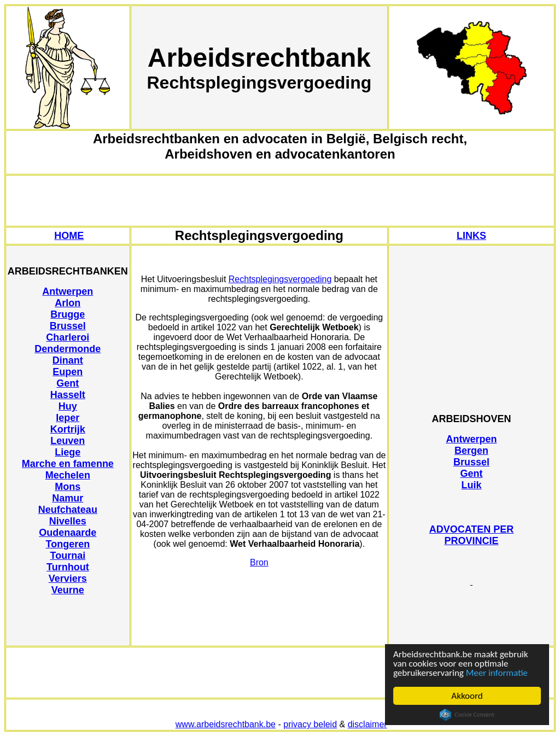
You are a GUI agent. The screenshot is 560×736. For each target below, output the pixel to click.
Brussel (68, 326)
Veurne (68, 590)
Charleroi (68, 337)
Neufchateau (68, 510)
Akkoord (467, 696)
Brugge (68, 314)
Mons (68, 487)
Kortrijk (68, 429)
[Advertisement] (280, 201)
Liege (68, 452)
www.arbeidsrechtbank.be (226, 724)
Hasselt (68, 395)
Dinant (68, 360)
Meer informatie (497, 673)
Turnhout (68, 567)
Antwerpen (68, 291)
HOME (69, 236)
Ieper (68, 418)
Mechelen (68, 475)
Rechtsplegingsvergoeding (280, 279)
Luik (471, 485)
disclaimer (367, 724)
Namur (68, 498)
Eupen (68, 372)
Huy (68, 406)
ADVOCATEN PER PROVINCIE (472, 535)
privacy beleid (310, 724)
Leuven (68, 441)
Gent (68, 383)
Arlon (68, 303)
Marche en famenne (68, 464)
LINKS (471, 236)
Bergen (471, 451)
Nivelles (68, 521)
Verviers (68, 579)
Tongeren (68, 544)
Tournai (68, 556)
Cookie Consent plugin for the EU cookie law (467, 715)
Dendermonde (68, 349)
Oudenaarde (68, 533)
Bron (259, 562)
